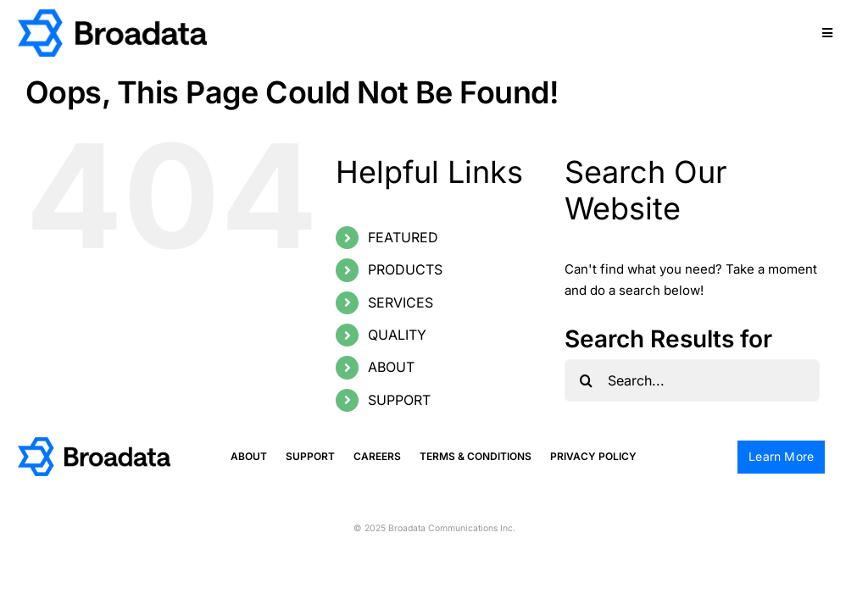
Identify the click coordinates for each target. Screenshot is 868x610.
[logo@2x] (112, 16)
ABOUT (391, 367)
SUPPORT (399, 400)
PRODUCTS (405, 269)
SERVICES (401, 302)
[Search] (586, 380)
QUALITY (397, 335)
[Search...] (692, 380)
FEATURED (403, 237)
